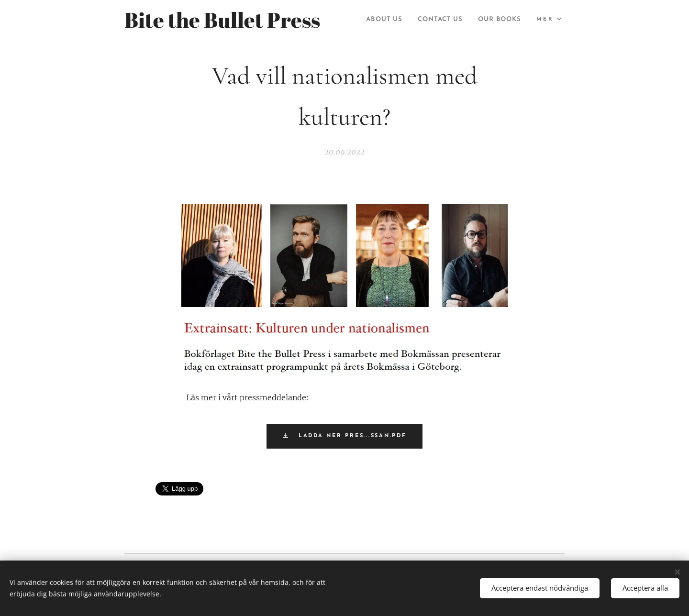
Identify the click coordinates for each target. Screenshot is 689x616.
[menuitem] (435, 20)
